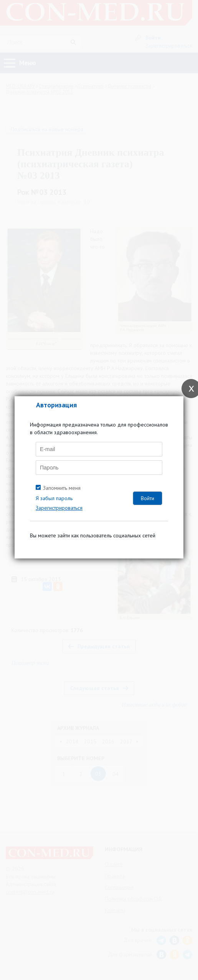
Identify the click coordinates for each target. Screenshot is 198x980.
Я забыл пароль (54, 498)
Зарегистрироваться (59, 508)
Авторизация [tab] (56, 405)
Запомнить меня (62, 488)
